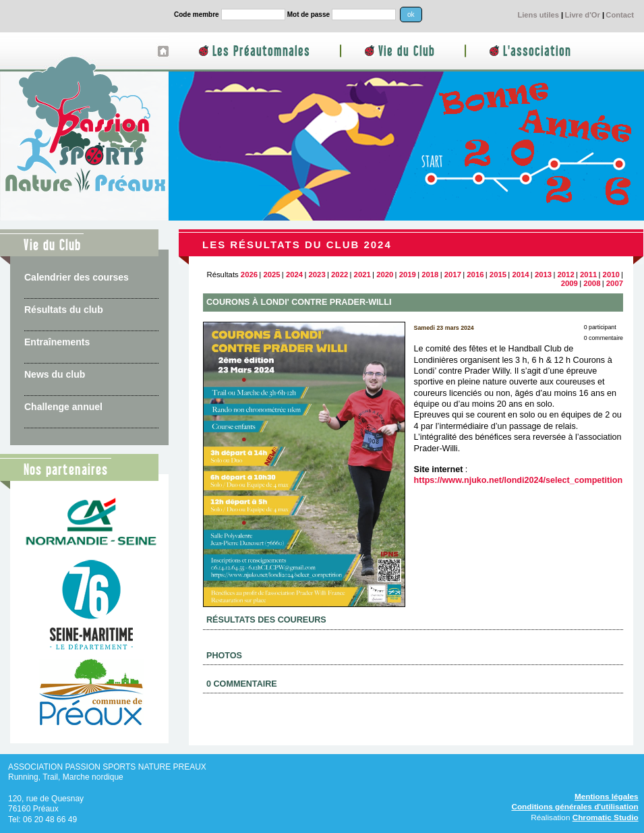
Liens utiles (538, 15)
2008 (592, 283)
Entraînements (57, 342)
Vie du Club (407, 52)
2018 (430, 275)
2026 (249, 275)
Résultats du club (64, 310)
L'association (537, 52)
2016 (475, 275)
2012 (566, 275)
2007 (615, 283)
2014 (520, 275)
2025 (271, 275)
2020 (385, 275)
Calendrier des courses (77, 277)
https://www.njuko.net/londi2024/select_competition (519, 480)
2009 (569, 283)
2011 (588, 275)
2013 (543, 275)
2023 (317, 275)
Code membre (197, 15)
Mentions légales (607, 796)
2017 (453, 275)
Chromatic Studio (606, 817)
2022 (340, 275)
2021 (362, 275)
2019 (408, 275)
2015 (498, 275)
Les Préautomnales (261, 52)
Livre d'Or (582, 15)
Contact (620, 15)
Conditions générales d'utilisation (575, 806)
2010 (611, 275)
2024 (294, 275)
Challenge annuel (63, 407)
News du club (55, 374)
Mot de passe (309, 15)
